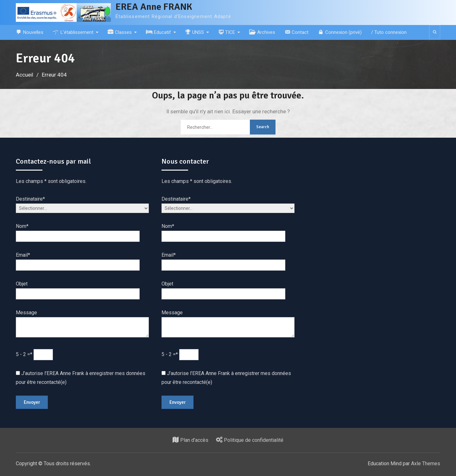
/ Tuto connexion (389, 32)
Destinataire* (30, 199)
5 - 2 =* (25, 354)
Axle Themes (426, 463)
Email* (23, 255)
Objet (22, 284)
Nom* (22, 226)
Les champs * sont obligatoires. (51, 181)
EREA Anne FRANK (154, 7)
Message (26, 313)
